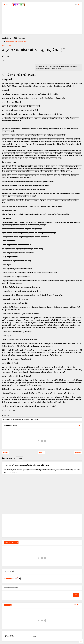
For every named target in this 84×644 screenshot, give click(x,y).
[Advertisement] (42, 21)
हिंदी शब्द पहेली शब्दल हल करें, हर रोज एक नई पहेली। (16, 41)
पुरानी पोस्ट (78, 453)
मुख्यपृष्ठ (41, 453)
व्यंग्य (10, 46)
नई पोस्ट (5, 453)
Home (4, 46)
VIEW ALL (77, 605)
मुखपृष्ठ (34, 636)
